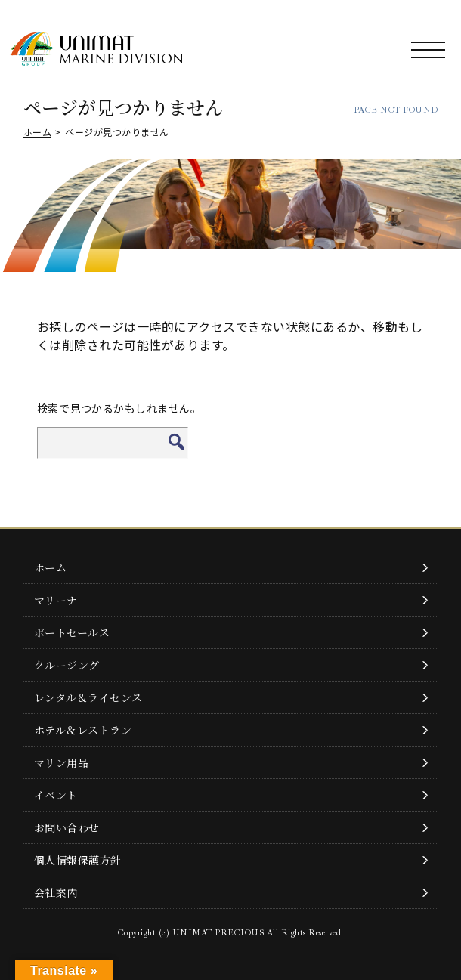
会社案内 (56, 892)
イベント (56, 795)
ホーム (38, 132)
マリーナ (56, 600)
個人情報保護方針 (78, 860)
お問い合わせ (67, 827)
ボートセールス (72, 632)
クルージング (67, 665)
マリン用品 (62, 762)
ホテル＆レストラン (83, 730)
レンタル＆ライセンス (88, 697)
